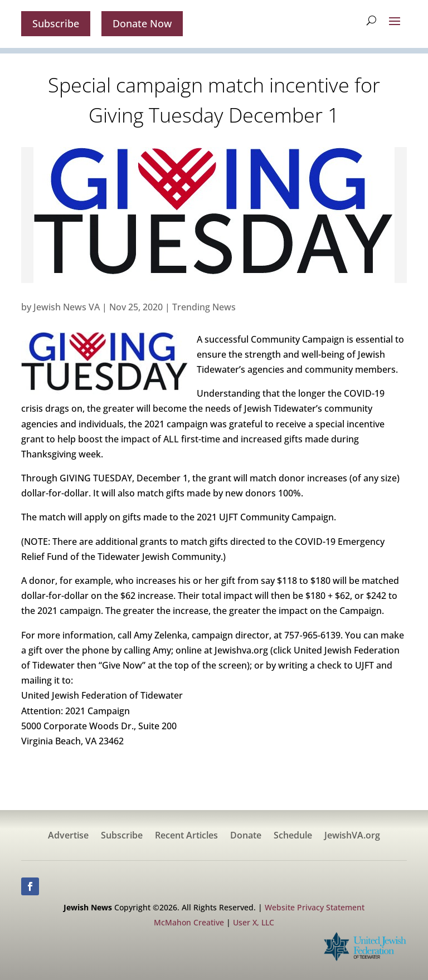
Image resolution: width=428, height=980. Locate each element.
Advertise (68, 836)
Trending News (204, 307)
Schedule (293, 836)
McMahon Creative (189, 922)
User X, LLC (254, 922)
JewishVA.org (352, 836)
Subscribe (56, 23)
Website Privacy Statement (315, 907)
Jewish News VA (67, 307)
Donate (246, 836)
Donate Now (142, 23)
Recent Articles (186, 836)
